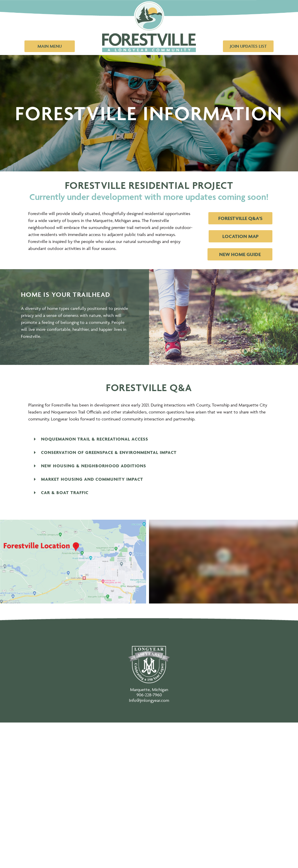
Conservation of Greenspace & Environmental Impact (109, 452)
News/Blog (149, 830)
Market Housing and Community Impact (92, 479)
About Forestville (149, 760)
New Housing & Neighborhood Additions (94, 466)
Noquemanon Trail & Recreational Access (95, 439)
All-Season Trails (149, 807)
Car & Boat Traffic (65, 492)
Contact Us (149, 853)
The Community (149, 784)
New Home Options (149, 737)
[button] (149, 439)
